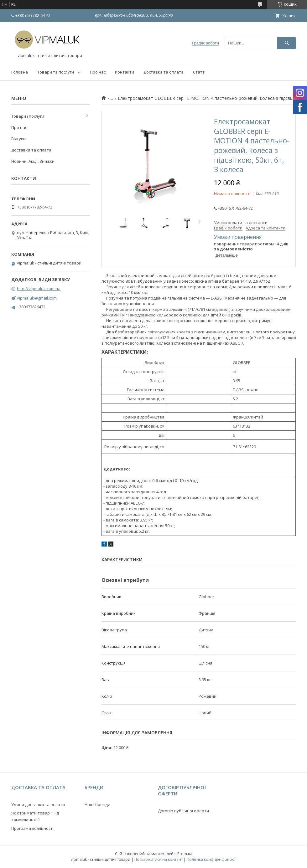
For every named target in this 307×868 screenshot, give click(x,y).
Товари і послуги (28, 116)
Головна (20, 72)
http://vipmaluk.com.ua (39, 289)
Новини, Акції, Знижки (33, 161)
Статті (199, 72)
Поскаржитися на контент (159, 859)
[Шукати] (287, 43)
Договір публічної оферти (183, 811)
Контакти (125, 72)
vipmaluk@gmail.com (37, 298)
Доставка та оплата (164, 72)
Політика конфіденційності (212, 859)
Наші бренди (97, 804)
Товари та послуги (56, 72)
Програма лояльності (32, 828)
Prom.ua (185, 854)
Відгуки (18, 139)
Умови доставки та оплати (38, 804)
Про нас (98, 72)
